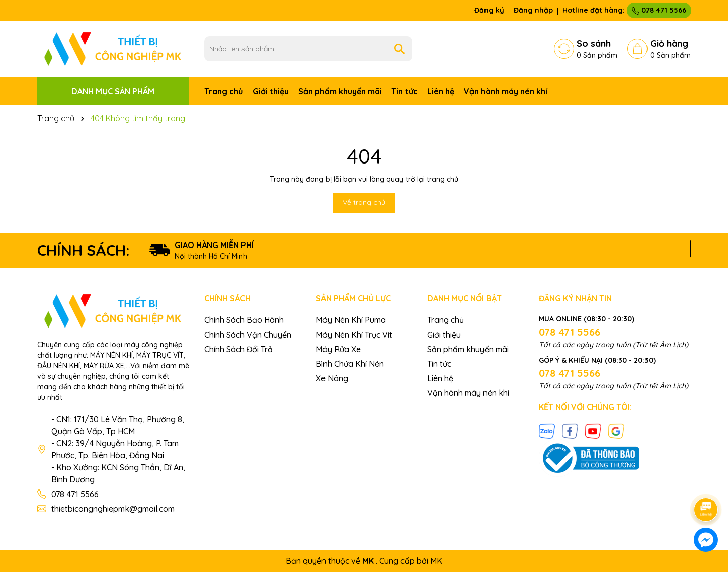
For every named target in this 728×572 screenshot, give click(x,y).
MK (436, 561)
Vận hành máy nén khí (506, 91)
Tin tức (405, 91)
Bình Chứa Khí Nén (350, 364)
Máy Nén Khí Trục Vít (354, 335)
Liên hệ (441, 91)
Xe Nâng (332, 378)
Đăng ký (489, 10)
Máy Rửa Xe (338, 349)
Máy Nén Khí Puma (351, 320)
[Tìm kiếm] (399, 49)
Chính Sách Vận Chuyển (248, 335)
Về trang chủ (364, 202)
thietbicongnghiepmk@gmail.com (113, 509)
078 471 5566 (659, 10)
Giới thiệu (271, 91)
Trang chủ (224, 91)
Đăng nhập (533, 10)
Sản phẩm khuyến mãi (340, 91)
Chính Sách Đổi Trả (238, 349)
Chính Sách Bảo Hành (244, 320)
